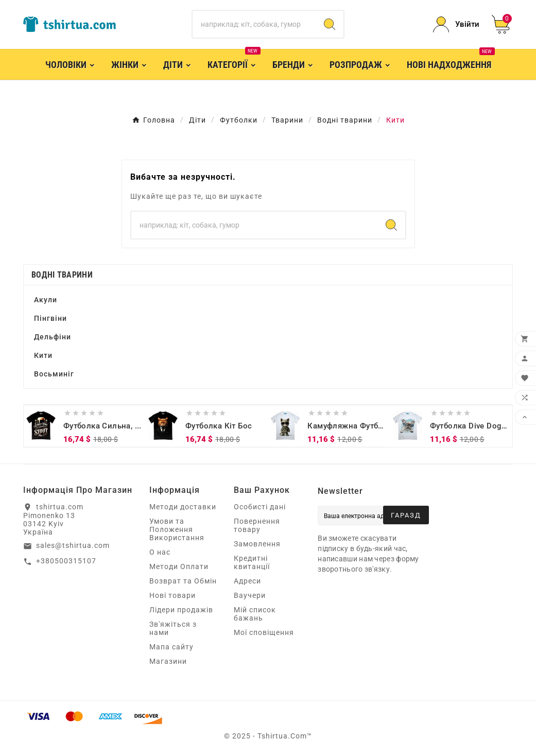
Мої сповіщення (264, 632)
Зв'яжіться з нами (173, 628)
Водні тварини (62, 275)
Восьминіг (54, 374)
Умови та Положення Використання (177, 529)
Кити (43, 355)
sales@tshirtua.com (73, 545)
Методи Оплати (179, 566)
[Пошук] (254, 24)
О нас (160, 552)
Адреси (247, 581)
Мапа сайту (171, 647)
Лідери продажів (181, 610)
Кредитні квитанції (252, 562)
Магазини (168, 661)
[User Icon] (456, 24)
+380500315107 (66, 561)
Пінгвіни (50, 318)
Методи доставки (183, 507)
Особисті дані (260, 507)
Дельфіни (53, 337)
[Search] (330, 24)
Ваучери (250, 595)
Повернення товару (257, 525)
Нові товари (172, 595)
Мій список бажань (255, 614)
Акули (46, 300)
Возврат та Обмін (183, 581)
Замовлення (257, 544)
